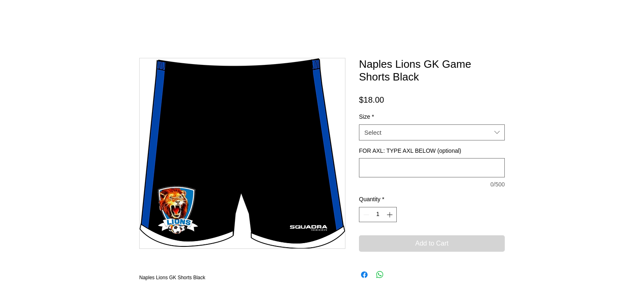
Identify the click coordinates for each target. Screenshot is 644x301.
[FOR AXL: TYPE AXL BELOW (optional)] (432, 168)
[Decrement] (365, 215)
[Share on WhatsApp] (380, 275)
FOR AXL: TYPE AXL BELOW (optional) (410, 151)
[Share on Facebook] (364, 275)
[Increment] (390, 215)
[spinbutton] (378, 215)
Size (367, 117)
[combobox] (432, 132)
